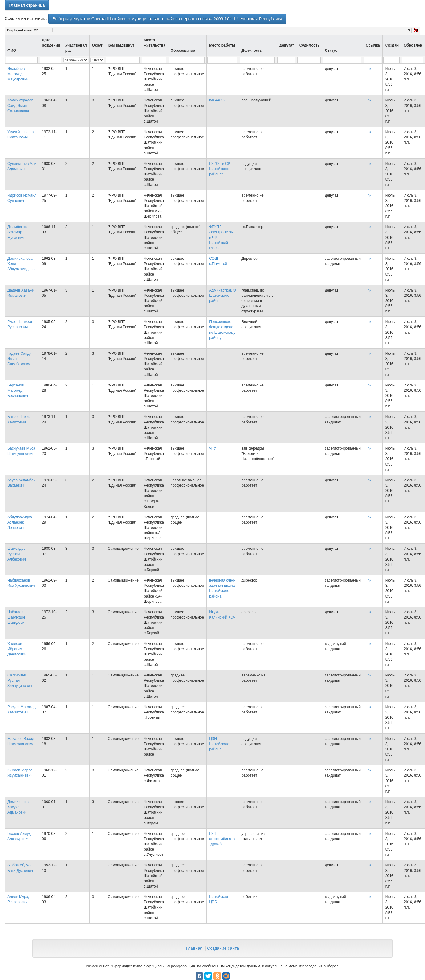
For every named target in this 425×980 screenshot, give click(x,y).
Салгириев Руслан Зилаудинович (20, 680)
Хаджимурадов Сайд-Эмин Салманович (20, 105)
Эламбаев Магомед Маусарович (18, 74)
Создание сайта (223, 948)
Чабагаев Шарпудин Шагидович (17, 617)
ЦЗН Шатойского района (219, 744)
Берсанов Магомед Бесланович (18, 390)
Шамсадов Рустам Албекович (17, 554)
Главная (194, 948)
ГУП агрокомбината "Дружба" (222, 839)
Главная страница (27, 5)
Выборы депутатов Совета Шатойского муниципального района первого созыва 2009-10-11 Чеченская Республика (167, 19)
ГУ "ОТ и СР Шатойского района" (220, 169)
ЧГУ (212, 448)
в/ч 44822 (217, 100)
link (369, 69)
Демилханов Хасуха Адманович (18, 807)
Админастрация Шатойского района (223, 296)
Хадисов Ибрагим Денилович (17, 649)
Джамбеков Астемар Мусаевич (17, 232)
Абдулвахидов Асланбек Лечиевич (20, 522)
